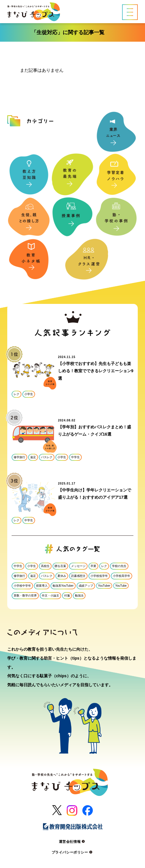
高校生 (45, 566)
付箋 (67, 596)
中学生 (75, 457)
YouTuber (104, 586)
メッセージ (78, 566)
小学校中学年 (22, 586)
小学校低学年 (99, 576)
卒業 (93, 566)
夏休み (62, 576)
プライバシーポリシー (73, 852)
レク (17, 394)
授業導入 (42, 586)
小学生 (29, 394)
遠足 (33, 457)
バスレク (47, 457)
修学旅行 (19, 457)
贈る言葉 (60, 566)
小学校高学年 (122, 576)
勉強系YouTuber (63, 586)
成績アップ (86, 586)
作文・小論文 (50, 596)
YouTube (121, 586)
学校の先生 (119, 566)
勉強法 (79, 596)
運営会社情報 (73, 842)
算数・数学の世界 (25, 596)
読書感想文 (78, 576)
